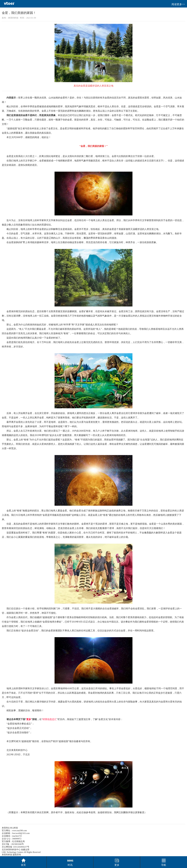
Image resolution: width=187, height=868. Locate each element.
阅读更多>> (178, 4)
